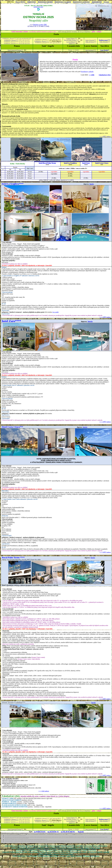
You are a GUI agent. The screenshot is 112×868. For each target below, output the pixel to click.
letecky (92, 184)
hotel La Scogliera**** (13, 184)
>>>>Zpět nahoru (44, 791)
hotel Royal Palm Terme (47, 163)
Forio (75, 60)
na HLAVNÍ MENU (68, 832)
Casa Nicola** (105, 50)
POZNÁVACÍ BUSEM (45, 2)
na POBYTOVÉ (40, 832)
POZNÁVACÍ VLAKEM (63, 2)
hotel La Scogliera (70, 163)
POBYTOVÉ (32, 2)
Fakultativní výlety (105, 75)
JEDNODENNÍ (97, 2)
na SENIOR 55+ (53, 832)
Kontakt (106, 2)
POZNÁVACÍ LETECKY (81, 2)
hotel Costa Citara (102, 163)
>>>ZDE (92, 75)
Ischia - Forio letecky (18, 164)
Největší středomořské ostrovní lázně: (15, 84)
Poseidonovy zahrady (87, 72)
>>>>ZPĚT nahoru (105, 136)
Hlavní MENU (20, 2)
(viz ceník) (56, 312)
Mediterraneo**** (105, 40)
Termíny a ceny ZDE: (40, 25)
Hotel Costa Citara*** (12, 427)
